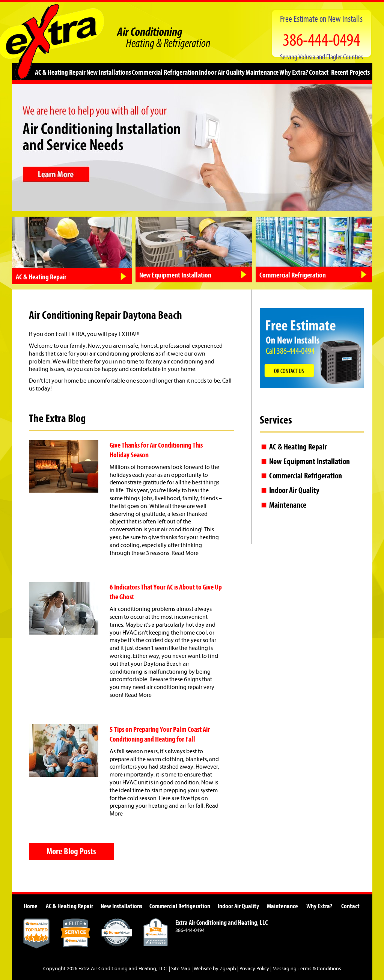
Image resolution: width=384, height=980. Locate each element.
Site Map (181, 969)
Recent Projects (350, 72)
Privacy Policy (254, 969)
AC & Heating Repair (60, 72)
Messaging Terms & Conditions (307, 969)
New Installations (109, 72)
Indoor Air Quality (222, 72)
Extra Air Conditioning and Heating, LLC (123, 969)
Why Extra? (294, 72)
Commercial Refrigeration (165, 72)
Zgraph (228, 969)
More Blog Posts (71, 851)
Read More (185, 553)
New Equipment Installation (309, 461)
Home (31, 906)
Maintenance (262, 72)
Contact (319, 72)
